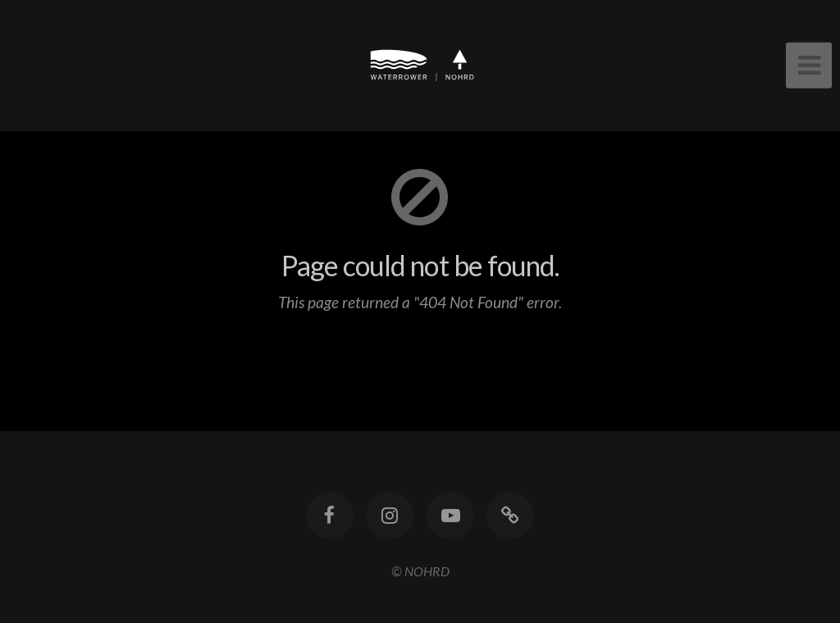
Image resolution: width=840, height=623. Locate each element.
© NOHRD (420, 571)
